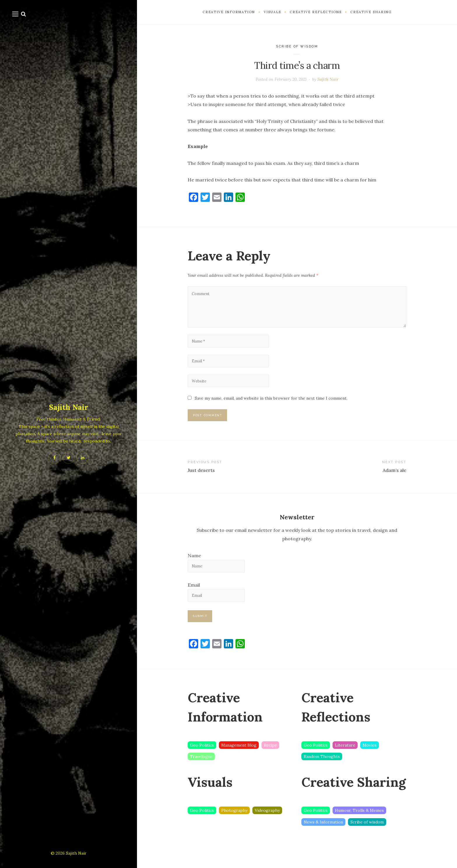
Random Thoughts (322, 770)
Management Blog (239, 759)
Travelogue (201, 770)
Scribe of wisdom (297, 46)
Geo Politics (202, 759)
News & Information (323, 836)
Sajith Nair (69, 407)
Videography (267, 824)
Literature (345, 759)
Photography (234, 824)
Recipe (270, 759)
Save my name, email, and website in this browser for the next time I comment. (271, 407)
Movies (370, 759)
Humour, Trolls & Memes (359, 824)
